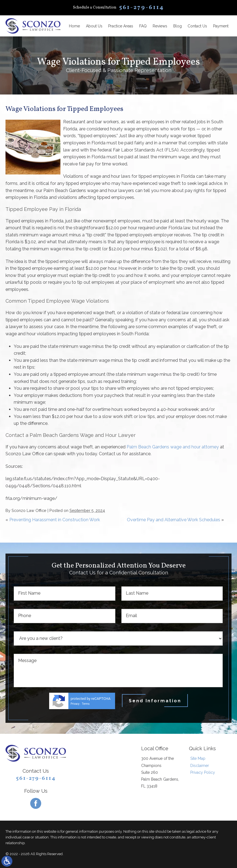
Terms (86, 704)
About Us (94, 26)
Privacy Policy (203, 772)
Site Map (198, 758)
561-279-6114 (36, 778)
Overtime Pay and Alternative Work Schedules (174, 520)
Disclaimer (200, 766)
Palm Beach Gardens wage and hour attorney (173, 447)
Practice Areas (121, 26)
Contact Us (197, 26)
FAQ (143, 26)
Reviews (160, 26)
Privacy (75, 704)
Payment (221, 26)
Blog (178, 26)
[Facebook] (36, 803)
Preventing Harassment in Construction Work (55, 520)
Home (74, 26)
